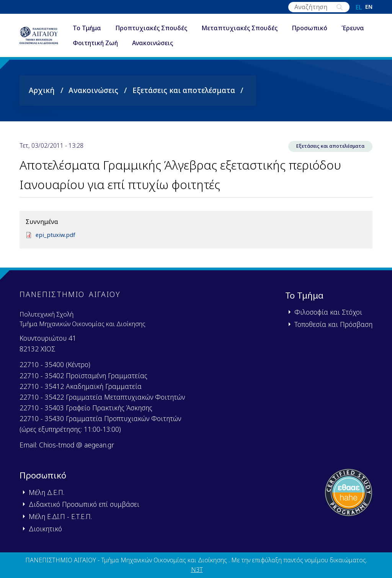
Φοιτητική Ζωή (145, 44)
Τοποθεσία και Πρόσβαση (333, 324)
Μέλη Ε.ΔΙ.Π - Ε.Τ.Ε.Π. (60, 516)
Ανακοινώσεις (202, 44)
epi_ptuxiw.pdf (57, 235)
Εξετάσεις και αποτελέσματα (184, 90)
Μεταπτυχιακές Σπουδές (252, 28)
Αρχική (42, 90)
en (369, 7)
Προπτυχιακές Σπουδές (164, 28)
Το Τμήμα (100, 28)
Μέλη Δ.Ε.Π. (47, 492)
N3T (197, 570)
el (359, 7)
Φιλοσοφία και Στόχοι (328, 312)
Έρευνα (97, 44)
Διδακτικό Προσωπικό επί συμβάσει (84, 505)
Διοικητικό (45, 529)
